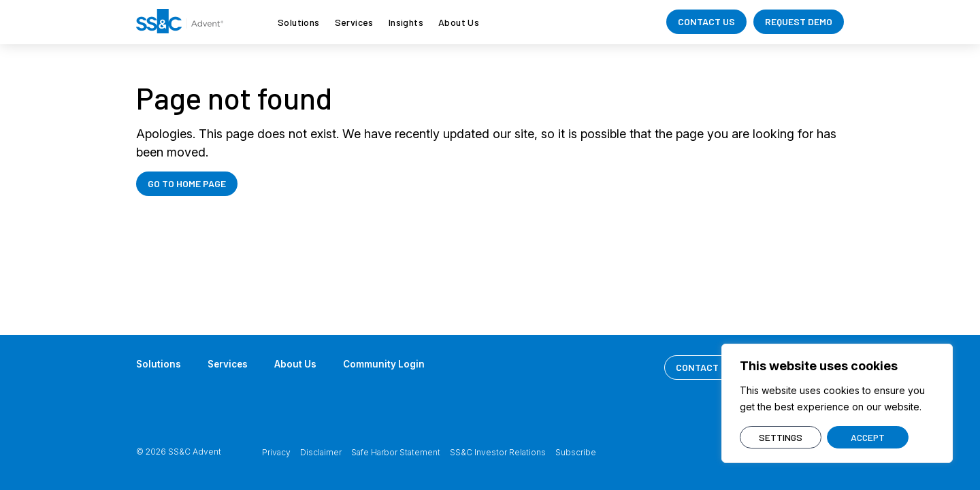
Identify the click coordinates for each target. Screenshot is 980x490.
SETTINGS (781, 437)
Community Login (389, 364)
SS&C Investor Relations (498, 452)
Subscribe (576, 452)
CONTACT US (706, 21)
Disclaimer (321, 452)
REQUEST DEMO (799, 21)
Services (354, 22)
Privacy (276, 452)
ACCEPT (868, 437)
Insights (406, 22)
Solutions (299, 22)
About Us (459, 22)
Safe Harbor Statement (396, 452)
